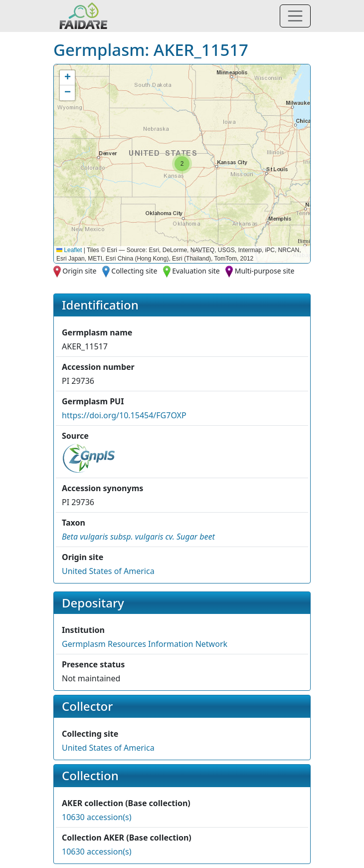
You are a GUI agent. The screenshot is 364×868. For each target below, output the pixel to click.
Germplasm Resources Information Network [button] (145, 644)
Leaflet (69, 250)
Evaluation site (196, 271)
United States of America (108, 571)
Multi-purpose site (265, 271)
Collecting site (134, 271)
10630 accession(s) (97, 817)
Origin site (79, 271)
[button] (182, 164)
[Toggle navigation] (295, 16)
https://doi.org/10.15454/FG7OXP (124, 415)
